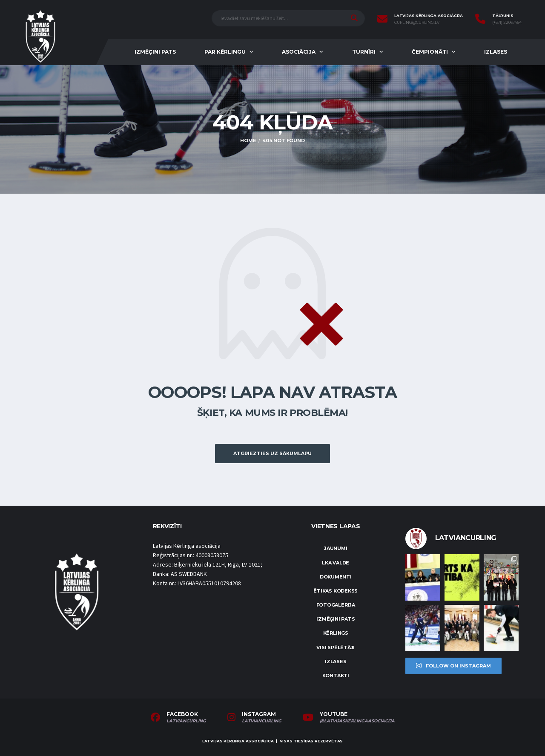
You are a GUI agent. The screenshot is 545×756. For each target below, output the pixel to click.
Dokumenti (336, 577)
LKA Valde (336, 563)
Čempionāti (430, 52)
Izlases (496, 52)
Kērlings (336, 633)
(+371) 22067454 (507, 23)
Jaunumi (336, 548)
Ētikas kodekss (336, 591)
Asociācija (299, 52)
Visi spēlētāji (336, 647)
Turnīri (364, 52)
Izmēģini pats (155, 52)
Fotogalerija (336, 605)
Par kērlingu (225, 52)
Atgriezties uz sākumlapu (272, 453)
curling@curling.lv (417, 23)
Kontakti (336, 676)
